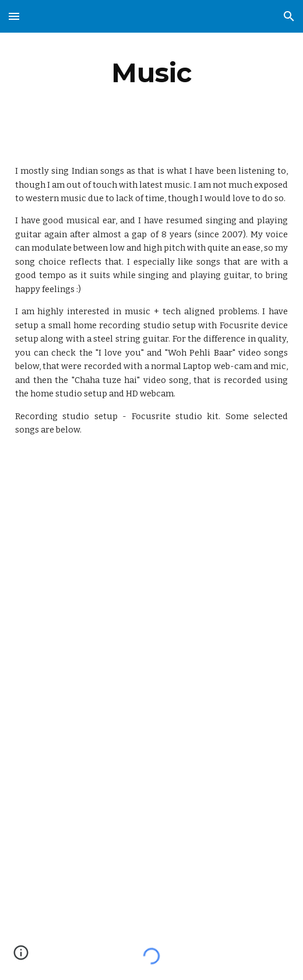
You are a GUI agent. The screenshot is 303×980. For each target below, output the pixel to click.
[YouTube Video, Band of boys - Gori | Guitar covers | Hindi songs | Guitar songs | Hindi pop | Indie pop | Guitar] (152, 565)
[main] (152, 73)
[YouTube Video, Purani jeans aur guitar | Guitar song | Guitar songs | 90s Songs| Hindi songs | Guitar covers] (152, 785)
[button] (14, 16)
